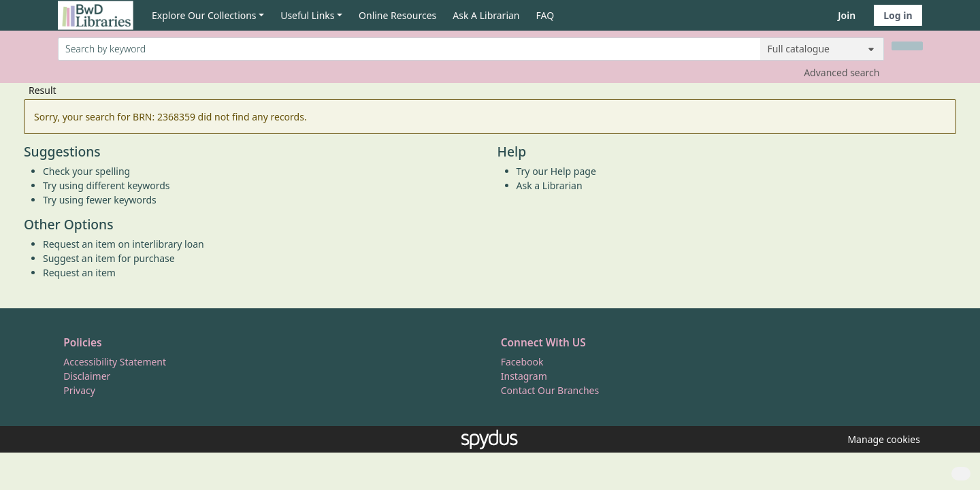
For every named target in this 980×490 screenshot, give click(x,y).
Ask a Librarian (550, 185)
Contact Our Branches (550, 390)
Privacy (79, 390)
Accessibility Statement (115, 362)
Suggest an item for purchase (109, 258)
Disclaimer (87, 376)
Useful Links (307, 15)
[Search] (907, 46)
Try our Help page (556, 171)
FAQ (545, 15)
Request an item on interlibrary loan (124, 244)
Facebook (522, 362)
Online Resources (397, 15)
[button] (881, 439)
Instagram (524, 376)
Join (847, 15)
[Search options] (822, 49)
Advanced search (842, 72)
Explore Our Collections (204, 15)
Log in (898, 15)
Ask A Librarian (486, 15)
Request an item (79, 273)
